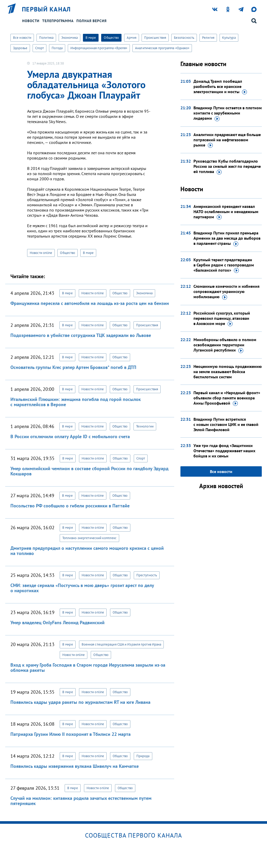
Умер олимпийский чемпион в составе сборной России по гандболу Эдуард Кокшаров (89, 471)
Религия (208, 38)
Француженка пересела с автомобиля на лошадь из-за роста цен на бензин (90, 303)
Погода (57, 48)
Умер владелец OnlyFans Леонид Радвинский (57, 623)
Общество (111, 38)
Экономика (69, 38)
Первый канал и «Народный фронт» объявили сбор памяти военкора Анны (227, 398)
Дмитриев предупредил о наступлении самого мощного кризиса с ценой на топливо (87, 551)
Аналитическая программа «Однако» (162, 48)
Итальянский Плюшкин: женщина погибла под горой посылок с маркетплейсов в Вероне (76, 402)
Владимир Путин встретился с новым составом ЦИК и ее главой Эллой (226, 424)
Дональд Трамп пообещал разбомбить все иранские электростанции (220, 87)
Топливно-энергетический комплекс (89, 538)
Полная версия (92, 21)
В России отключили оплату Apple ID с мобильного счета (70, 436)
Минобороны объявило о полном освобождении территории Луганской (225, 345)
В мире (91, 38)
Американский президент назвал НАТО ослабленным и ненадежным (226, 212)
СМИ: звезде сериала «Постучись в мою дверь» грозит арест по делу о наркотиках (82, 588)
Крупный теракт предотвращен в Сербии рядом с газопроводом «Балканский (224, 265)
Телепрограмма (58, 21)
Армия (132, 38)
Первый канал (46, 9)
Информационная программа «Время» (99, 48)
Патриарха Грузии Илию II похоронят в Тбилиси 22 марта (71, 734)
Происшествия (155, 38)
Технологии (145, 426)
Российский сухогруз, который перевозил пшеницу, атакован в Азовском (222, 318)
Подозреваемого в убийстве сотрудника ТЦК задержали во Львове (81, 335)
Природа (143, 756)
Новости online (41, 253)
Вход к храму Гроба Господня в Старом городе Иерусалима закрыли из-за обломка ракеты (88, 668)
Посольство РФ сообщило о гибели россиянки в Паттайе (70, 506)
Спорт (40, 48)
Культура (229, 38)
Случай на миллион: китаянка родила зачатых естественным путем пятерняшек (81, 801)
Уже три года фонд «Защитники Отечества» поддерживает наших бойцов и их (224, 451)
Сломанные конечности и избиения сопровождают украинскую (226, 292)
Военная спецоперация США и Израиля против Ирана (122, 644)
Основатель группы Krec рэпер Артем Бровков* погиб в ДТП (73, 367)
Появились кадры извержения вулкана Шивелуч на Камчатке (75, 766)
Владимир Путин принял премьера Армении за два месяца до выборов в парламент (227, 238)
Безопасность (184, 38)
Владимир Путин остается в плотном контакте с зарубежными (228, 113)
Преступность (147, 575)
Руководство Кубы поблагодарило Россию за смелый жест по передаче (227, 167)
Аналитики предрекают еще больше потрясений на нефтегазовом (227, 140)
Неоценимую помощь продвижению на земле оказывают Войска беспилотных (228, 372)
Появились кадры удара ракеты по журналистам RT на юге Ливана (80, 702)
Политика (46, 38)
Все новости (22, 38)
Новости (31, 21)
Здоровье (20, 48)
